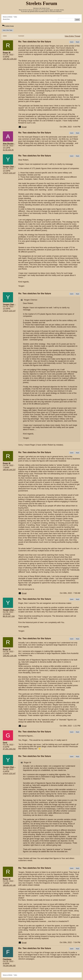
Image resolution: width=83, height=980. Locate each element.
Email (24, 127)
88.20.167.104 (9, 616)
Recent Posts (6, 19)
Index (16, 17)
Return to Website (8, 17)
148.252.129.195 (10, 656)
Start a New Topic (8, 30)
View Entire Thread (72, 36)
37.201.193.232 (9, 749)
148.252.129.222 (10, 59)
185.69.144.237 (9, 470)
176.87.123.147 (9, 173)
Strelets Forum (8, 26)
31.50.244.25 (8, 150)
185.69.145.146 (9, 885)
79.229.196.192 (9, 966)
